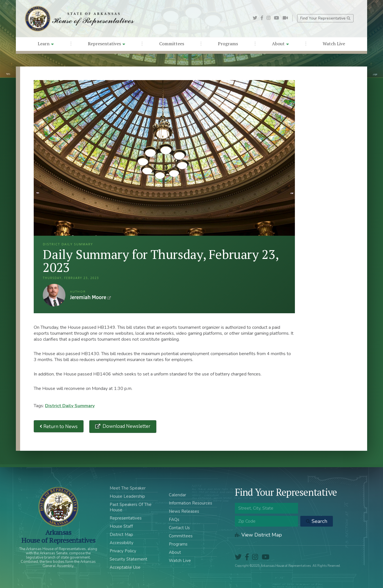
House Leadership (127, 496)
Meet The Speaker (128, 488)
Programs (228, 44)
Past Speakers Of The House (131, 507)
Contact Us (179, 528)
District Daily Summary (70, 406)
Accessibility (122, 543)
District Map (121, 535)
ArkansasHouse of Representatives (58, 536)
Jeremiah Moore (54, 295)
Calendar (177, 495)
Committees (172, 44)
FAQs (174, 520)
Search (317, 521)
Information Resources (191, 503)
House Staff (121, 526)
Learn (46, 44)
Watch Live (334, 44)
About (280, 44)
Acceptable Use (125, 567)
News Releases (184, 511)
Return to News (59, 426)
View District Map (258, 535)
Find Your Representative (325, 18)
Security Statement (128, 559)
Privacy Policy (123, 551)
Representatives (107, 44)
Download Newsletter (126, 426)
